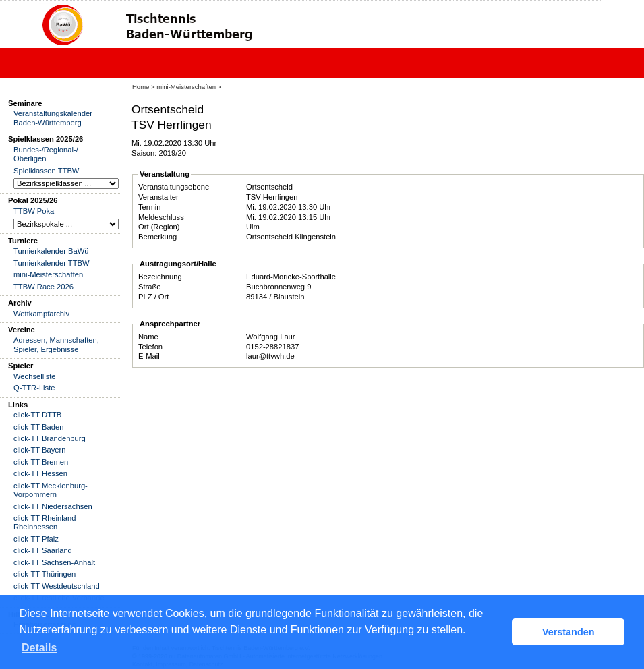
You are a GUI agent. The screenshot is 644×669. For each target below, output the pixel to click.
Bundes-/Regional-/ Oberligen (46, 154)
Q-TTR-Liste (34, 388)
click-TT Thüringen (45, 574)
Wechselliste (35, 376)
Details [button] (39, 648)
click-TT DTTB (37, 415)
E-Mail (149, 356)
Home (141, 87)
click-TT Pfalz (36, 539)
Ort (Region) (159, 227)
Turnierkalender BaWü (51, 251)
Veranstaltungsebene (174, 187)
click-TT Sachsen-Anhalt (54, 562)
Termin (150, 207)
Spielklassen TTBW (46, 171)
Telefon (150, 347)
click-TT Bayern (40, 450)
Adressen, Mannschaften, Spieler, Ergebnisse (56, 344)
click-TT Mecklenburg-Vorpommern (51, 490)
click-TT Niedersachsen (53, 506)
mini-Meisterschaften (186, 87)
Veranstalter (158, 197)
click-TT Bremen (41, 462)
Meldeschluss (161, 217)
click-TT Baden (38, 427)
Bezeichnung (160, 277)
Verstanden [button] (568, 632)
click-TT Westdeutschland (57, 586)
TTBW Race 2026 (43, 287)
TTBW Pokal (35, 211)
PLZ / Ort (153, 297)
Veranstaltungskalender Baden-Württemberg (53, 118)
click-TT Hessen (40, 473)
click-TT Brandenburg (50, 438)
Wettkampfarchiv (41, 314)
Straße (150, 287)
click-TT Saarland (43, 550)
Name (148, 337)
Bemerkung (157, 237)
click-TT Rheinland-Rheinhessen (46, 522)
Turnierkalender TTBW (52, 263)
